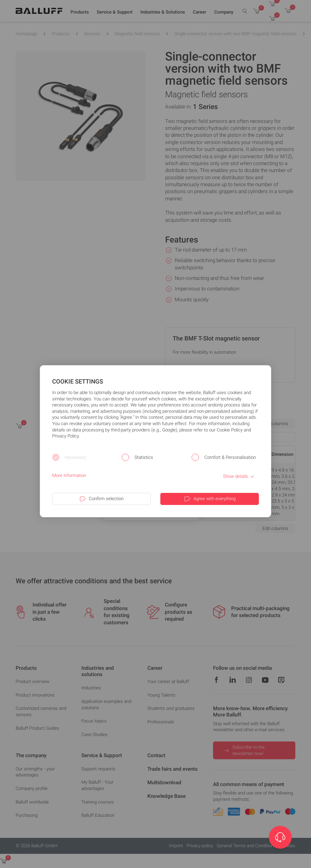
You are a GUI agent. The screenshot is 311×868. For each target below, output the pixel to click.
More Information (69, 475)
